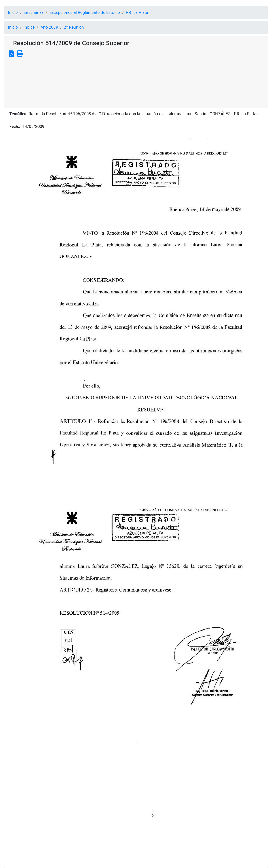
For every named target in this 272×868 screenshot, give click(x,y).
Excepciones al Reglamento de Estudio (85, 12)
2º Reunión (74, 27)
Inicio (13, 12)
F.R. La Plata (137, 12)
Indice (29, 27)
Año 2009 (49, 27)
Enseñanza (34, 12)
